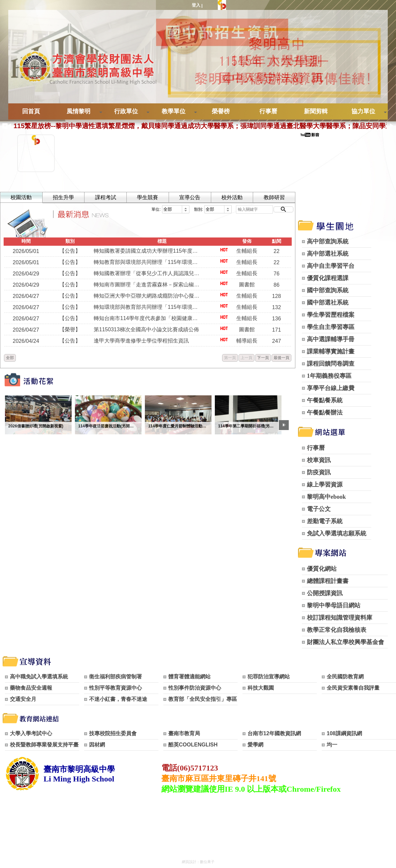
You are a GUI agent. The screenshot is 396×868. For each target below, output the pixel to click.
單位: (154, 209)
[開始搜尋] (282, 209)
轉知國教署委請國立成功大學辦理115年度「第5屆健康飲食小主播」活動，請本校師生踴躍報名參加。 (148, 251)
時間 (26, 241)
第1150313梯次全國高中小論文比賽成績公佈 (146, 329)
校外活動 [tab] (231, 197)
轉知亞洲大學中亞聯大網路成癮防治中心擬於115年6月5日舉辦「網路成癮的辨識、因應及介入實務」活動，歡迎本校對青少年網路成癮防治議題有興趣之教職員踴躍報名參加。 (148, 296)
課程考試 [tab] (105, 197)
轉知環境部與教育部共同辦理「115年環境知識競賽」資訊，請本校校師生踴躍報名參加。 (148, 307)
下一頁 (261, 358)
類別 (70, 241)
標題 (161, 241)
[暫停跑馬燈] (3, 126)
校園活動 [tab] (21, 197)
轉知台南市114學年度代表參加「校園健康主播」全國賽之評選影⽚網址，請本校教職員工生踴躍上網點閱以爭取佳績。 (148, 318)
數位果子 (207, 862)
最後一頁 (280, 358)
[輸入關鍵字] (253, 209)
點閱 (275, 241)
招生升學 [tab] (63, 197)
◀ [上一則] (9, 126)
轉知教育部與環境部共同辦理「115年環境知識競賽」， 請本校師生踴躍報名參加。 (148, 262)
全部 (10, 358)
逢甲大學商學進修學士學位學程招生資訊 (141, 341)
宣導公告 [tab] (189, 197)
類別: (197, 209)
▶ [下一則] (392, 126)
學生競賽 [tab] (147, 197)
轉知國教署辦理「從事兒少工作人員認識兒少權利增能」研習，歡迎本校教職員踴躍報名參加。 (148, 273)
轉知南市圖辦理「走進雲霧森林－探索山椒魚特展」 (148, 285)
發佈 (246, 241)
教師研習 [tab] (273, 197)
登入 (196, 5)
